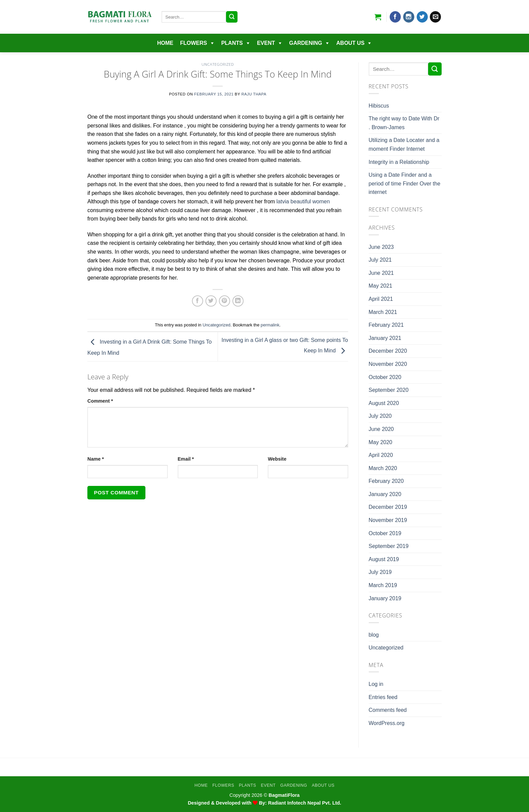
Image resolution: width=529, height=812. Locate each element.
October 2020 (385, 377)
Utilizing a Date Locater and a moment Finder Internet (404, 144)
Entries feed (383, 697)
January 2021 (385, 338)
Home (165, 43)
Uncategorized (218, 64)
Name (96, 459)
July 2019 (380, 572)
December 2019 (388, 507)
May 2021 (381, 286)
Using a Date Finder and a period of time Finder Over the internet (405, 183)
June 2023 (381, 247)
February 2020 (386, 481)
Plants (232, 43)
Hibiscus (379, 106)
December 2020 (388, 351)
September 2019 (389, 546)
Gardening (306, 43)
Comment (100, 401)
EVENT (266, 43)
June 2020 (381, 429)
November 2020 (388, 364)
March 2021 (383, 312)
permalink (270, 325)
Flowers (194, 43)
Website (277, 459)
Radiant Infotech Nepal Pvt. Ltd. (305, 803)
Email (186, 459)
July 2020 (380, 416)
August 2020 (384, 403)
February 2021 (386, 325)
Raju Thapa (254, 94)
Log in (376, 684)
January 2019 (385, 598)
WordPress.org (387, 723)
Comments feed (388, 710)
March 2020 (383, 468)
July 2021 (380, 260)
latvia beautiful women (303, 201)
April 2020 (381, 455)
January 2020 (385, 494)
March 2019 (383, 585)
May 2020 (381, 442)
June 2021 (381, 273)
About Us (351, 43)
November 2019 (388, 520)
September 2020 (389, 390)
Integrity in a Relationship (399, 162)
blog (374, 635)
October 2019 (385, 533)
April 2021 (381, 299)
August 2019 (384, 559)
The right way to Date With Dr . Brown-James (404, 123)
